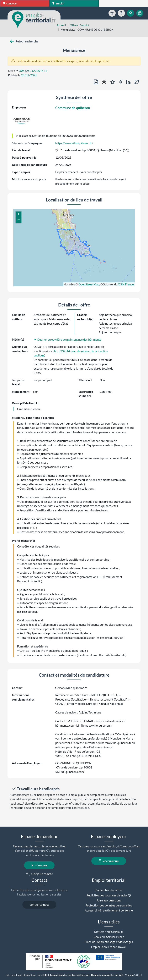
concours (10, 3)
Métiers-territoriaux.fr (109, 932)
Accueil (61, 25)
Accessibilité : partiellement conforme (109, 910)
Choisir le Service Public (109, 937)
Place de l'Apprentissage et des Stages (109, 942)
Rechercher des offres (109, 890)
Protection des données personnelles (109, 905)
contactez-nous (39, 905)
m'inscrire (39, 865)
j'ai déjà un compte (39, 874)
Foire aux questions (109, 900)
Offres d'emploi (79, 25)
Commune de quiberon (73, 108)
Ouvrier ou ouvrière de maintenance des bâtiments (67, 339)
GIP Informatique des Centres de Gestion (66, 975)
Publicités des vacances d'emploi (107, 895)
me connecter (109, 861)
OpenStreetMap (89, 284)
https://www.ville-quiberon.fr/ (74, 143)
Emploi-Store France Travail (109, 947)
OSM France (126, 284)
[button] (18, 214)
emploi (58, 3)
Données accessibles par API (107, 975)
